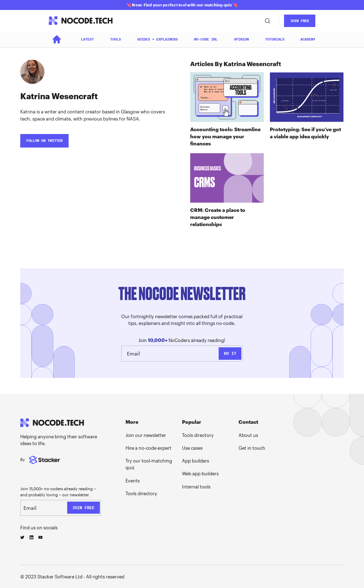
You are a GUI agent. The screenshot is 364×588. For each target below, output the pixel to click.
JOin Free (300, 21)
